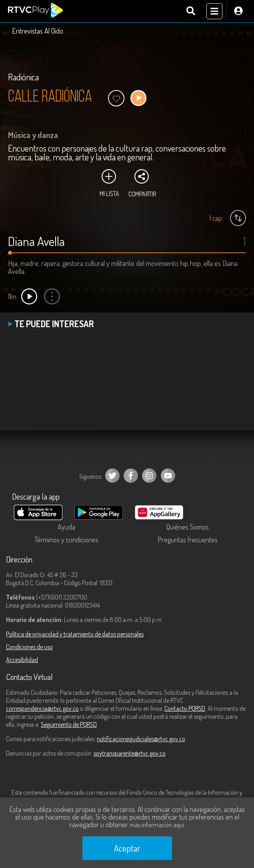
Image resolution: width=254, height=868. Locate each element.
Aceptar (127, 848)
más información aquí (157, 825)
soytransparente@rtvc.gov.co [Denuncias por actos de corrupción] (130, 753)
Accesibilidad (22, 660)
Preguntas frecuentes (188, 540)
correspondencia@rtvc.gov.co (42, 708)
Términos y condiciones (66, 540)
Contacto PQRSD (185, 708)
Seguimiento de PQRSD (69, 724)
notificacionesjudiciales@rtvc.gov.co (141, 739)
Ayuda (66, 527)
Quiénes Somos (188, 527)
